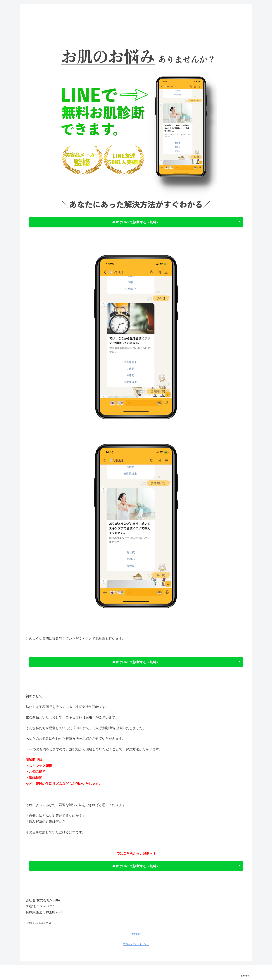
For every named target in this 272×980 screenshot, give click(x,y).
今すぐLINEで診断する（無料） (136, 222)
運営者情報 (136, 934)
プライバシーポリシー (136, 944)
